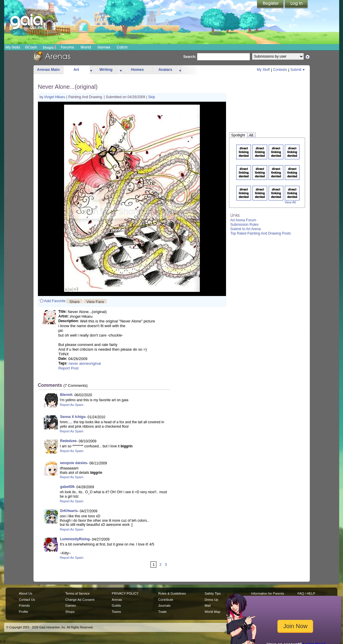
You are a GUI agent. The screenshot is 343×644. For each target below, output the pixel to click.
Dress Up (211, 600)
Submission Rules (245, 225)
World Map (212, 612)
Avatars (165, 70)
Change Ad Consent (80, 600)
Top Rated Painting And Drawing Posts (261, 233)
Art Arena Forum (243, 220)
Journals (164, 605)
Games (104, 47)
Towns (116, 612)
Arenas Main (48, 70)
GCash (31, 47)
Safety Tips (213, 593)
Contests (280, 70)
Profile (23, 612)
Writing (106, 70)
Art (76, 70)
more (91, 70)
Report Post (69, 368)
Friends (24, 605)
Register (271, 4)
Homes (137, 70)
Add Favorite (55, 301)
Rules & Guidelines (172, 593)
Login (296, 4)
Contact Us (27, 600)
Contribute (166, 600)
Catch (122, 47)
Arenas (117, 600)
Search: (190, 57)
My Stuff (263, 70)
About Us (25, 593)
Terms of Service (77, 593)
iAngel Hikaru (55, 97)
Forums (67, 47)
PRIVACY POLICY (125, 593)
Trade (162, 612)
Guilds (116, 605)
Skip (152, 97)
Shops (49, 47)
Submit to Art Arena (246, 229)
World (86, 47)
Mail (208, 605)
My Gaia (13, 47)
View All (290, 202)
